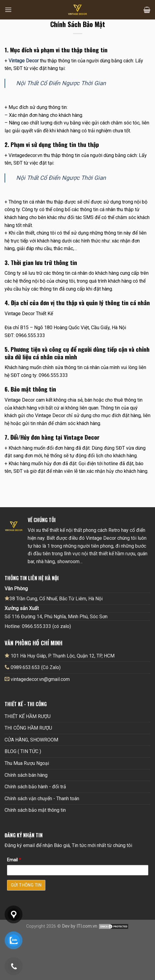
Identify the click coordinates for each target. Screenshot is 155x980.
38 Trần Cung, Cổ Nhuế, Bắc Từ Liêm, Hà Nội (54, 598)
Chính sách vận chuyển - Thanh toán (42, 799)
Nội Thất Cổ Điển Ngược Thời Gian (61, 83)
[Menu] (8, 10)
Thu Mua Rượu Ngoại (27, 763)
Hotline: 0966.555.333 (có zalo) (38, 626)
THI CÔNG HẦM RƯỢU (28, 728)
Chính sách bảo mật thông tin (35, 810)
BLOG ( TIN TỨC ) (23, 751)
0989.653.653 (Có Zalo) (36, 667)
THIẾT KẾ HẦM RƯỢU (28, 716)
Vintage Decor (24, 61)
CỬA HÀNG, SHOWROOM (31, 740)
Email (14, 860)
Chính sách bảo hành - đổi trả (35, 787)
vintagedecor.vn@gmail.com (40, 679)
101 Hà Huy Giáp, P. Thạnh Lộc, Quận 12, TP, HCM (60, 656)
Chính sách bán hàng (26, 775)
